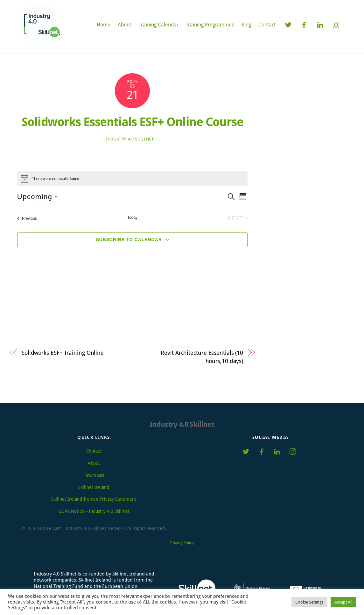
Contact (267, 25)
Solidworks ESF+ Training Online (63, 353)
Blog (246, 25)
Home (104, 25)
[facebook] (304, 24)
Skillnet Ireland (94, 487)
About (124, 25)
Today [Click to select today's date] (132, 218)
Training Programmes (210, 25)
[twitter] (288, 24)
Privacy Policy (182, 543)
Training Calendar (159, 25)
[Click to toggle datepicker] (37, 197)
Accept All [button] (343, 602)
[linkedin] (320, 24)
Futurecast (94, 475)
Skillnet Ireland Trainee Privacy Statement (94, 499)
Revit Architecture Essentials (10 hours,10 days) (202, 357)
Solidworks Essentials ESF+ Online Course (133, 122)
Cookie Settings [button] (309, 602)
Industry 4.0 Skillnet (130, 139)
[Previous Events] (27, 218)
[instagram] (336, 24)
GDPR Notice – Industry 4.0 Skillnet (94, 511)
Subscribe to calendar (129, 240)
